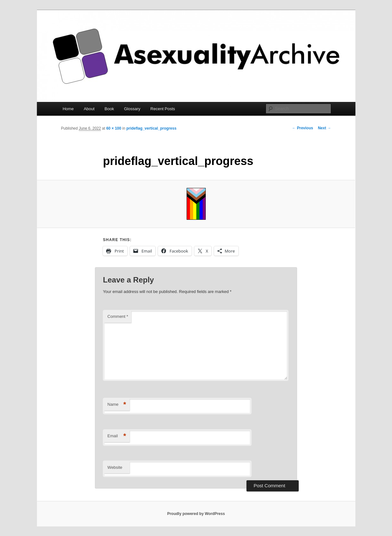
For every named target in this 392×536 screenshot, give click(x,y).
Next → (324, 128)
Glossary (132, 109)
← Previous (303, 128)
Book (109, 109)
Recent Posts (163, 109)
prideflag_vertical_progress (151, 128)
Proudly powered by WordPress (196, 514)
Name (117, 405)
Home (68, 109)
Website (115, 467)
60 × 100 (114, 128)
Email (117, 436)
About (89, 109)
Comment (118, 316)
